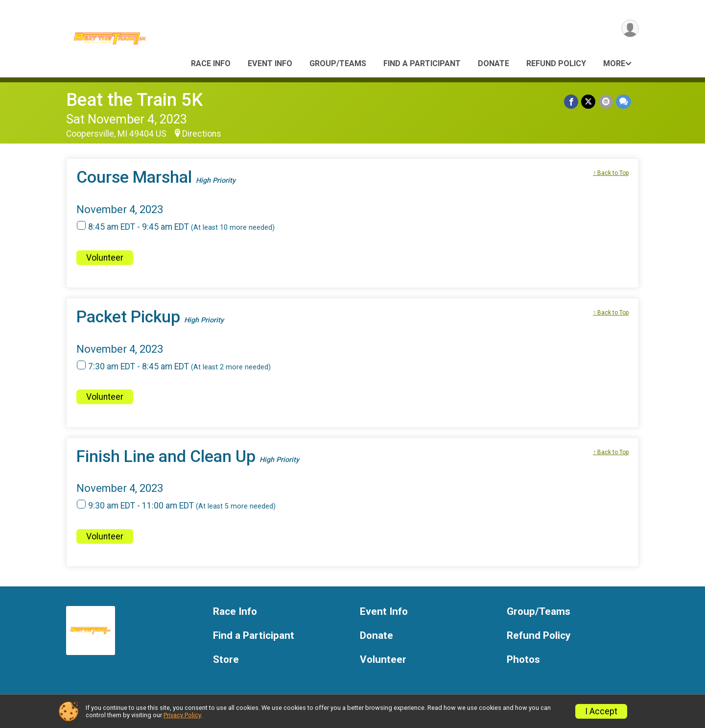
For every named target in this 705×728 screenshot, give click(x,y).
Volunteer (105, 258)
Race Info (211, 63)
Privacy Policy (182, 715)
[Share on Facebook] (572, 102)
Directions (202, 134)
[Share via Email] (606, 102)
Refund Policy (556, 63)
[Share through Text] (623, 102)
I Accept (601, 711)
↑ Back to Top (611, 173)
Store (226, 660)
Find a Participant (422, 63)
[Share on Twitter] (589, 102)
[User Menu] (630, 29)
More (614, 63)
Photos (523, 660)
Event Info (270, 63)
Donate (493, 63)
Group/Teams (338, 63)
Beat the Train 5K (134, 100)
